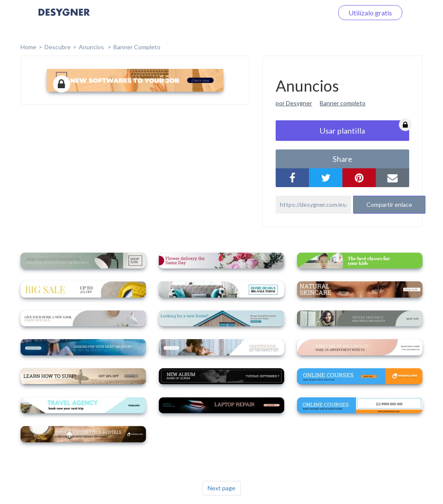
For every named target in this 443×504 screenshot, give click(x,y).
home (28, 47)
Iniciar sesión (303, 13)
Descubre (58, 47)
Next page (221, 488)
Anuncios (92, 47)
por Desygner (294, 103)
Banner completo (137, 47)
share (342, 159)
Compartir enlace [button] (389, 204)
